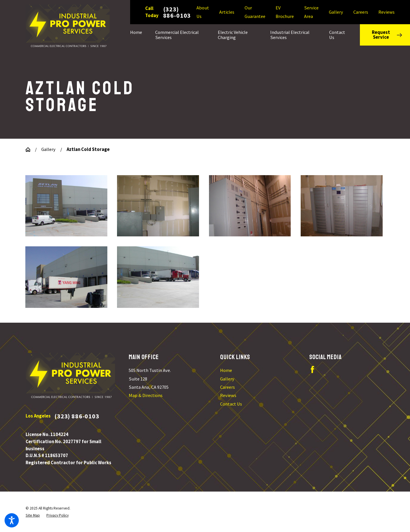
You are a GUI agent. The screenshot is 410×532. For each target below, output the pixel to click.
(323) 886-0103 (177, 12)
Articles (227, 12)
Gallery (336, 12)
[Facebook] (312, 370)
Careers (361, 12)
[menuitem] (139, 35)
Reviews (387, 12)
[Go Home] (30, 150)
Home (226, 370)
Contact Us (231, 404)
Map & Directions (146, 395)
